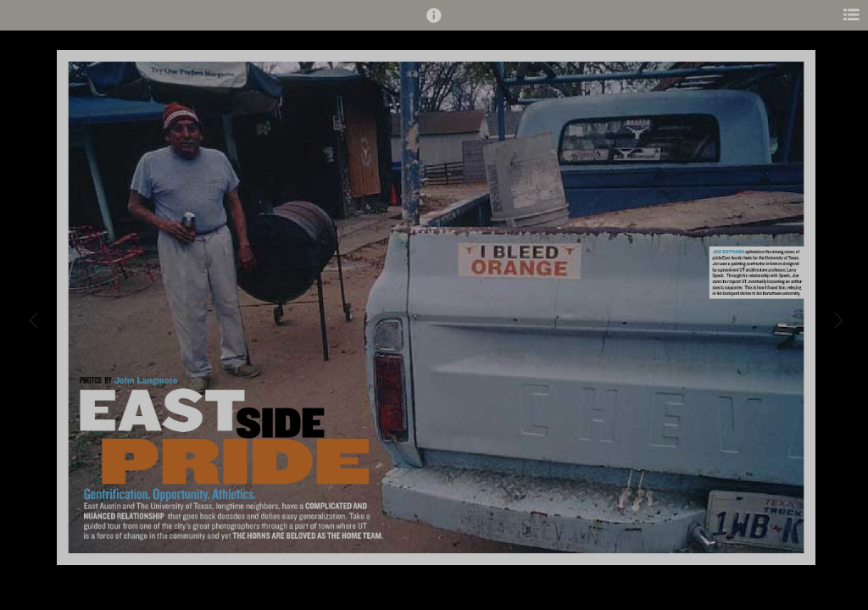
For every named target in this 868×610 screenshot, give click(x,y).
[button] (434, 23)
